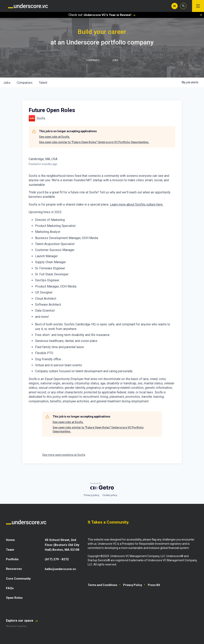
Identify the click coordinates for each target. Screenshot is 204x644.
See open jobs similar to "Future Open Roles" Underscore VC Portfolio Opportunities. (94, 142)
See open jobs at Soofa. (54, 137)
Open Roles (15, 597)
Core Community (19, 578)
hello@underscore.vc (61, 569)
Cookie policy (110, 495)
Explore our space (22, 620)
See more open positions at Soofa (64, 455)
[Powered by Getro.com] (102, 486)
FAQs (10, 588)
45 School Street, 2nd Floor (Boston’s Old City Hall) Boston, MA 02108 (62, 545)
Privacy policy (92, 495)
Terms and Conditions (102, 585)
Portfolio (13, 559)
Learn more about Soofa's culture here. (137, 204)
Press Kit (154, 585)
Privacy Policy (133, 585)
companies (25, 83)
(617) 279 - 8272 (57, 559)
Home (10, 540)
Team (10, 549)
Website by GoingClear (16, 626)
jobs (7, 83)
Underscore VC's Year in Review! (110, 15)
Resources (14, 569)
